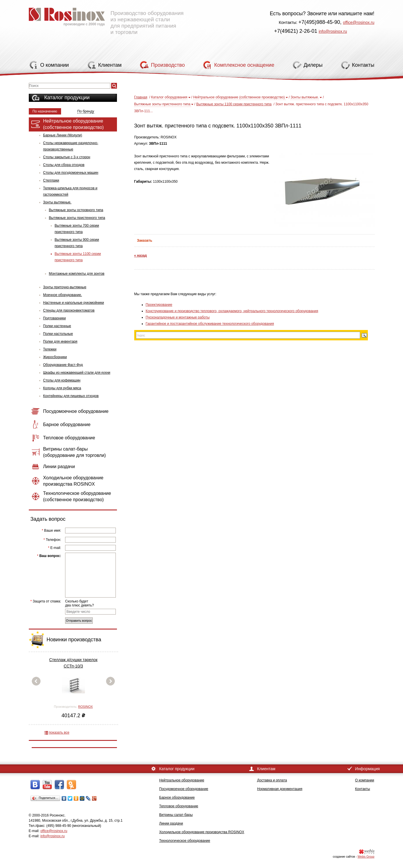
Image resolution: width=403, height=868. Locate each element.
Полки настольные (58, 334)
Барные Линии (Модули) (63, 135)
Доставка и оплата (272, 780)
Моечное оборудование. (63, 295)
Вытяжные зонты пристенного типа (77, 218)
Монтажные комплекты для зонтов (77, 274)
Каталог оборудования (169, 97)
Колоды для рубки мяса (62, 388)
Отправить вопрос (79, 621)
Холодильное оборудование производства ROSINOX (202, 832)
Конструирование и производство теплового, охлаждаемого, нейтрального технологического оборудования (232, 311)
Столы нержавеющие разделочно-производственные (71, 146)
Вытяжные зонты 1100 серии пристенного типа (78, 257)
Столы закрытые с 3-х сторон (67, 157)
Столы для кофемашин (62, 380)
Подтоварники (55, 318)
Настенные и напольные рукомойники (74, 303)
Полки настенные (57, 326)
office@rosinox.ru (359, 22)
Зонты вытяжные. (57, 202)
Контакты (363, 789)
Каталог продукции (67, 98)
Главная (141, 97)
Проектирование (159, 305)
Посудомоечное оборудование (184, 789)
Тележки (50, 349)
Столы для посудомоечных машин (71, 173)
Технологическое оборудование (185, 841)
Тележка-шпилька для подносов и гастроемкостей (70, 191)
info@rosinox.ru (333, 31)
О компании (365, 780)
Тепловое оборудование (179, 806)
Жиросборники (55, 357)
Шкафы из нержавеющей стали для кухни (77, 373)
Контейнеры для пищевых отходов (71, 396)
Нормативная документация (280, 789)
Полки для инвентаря (60, 342)
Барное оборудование (177, 798)
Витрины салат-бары (176, 815)
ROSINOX (85, 707)
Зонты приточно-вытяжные (65, 287)
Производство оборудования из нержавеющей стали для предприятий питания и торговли (106, 19)
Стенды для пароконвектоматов (69, 310)
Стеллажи (51, 180)
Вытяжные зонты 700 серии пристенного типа (77, 229)
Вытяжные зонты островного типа (76, 210)
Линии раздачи (171, 823)
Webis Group (366, 857)
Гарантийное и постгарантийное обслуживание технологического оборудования (210, 324)
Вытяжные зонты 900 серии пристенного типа (77, 243)
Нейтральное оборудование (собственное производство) (239, 97)
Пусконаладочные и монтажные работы (178, 317)
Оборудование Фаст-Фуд (63, 365)
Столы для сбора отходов (64, 165)
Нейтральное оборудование (182, 780)
